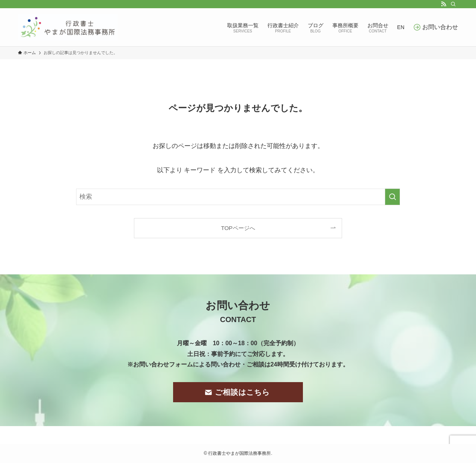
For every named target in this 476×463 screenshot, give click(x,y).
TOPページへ (238, 228)
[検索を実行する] (392, 197)
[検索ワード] (238, 197)
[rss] (444, 4)
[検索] (453, 4)
